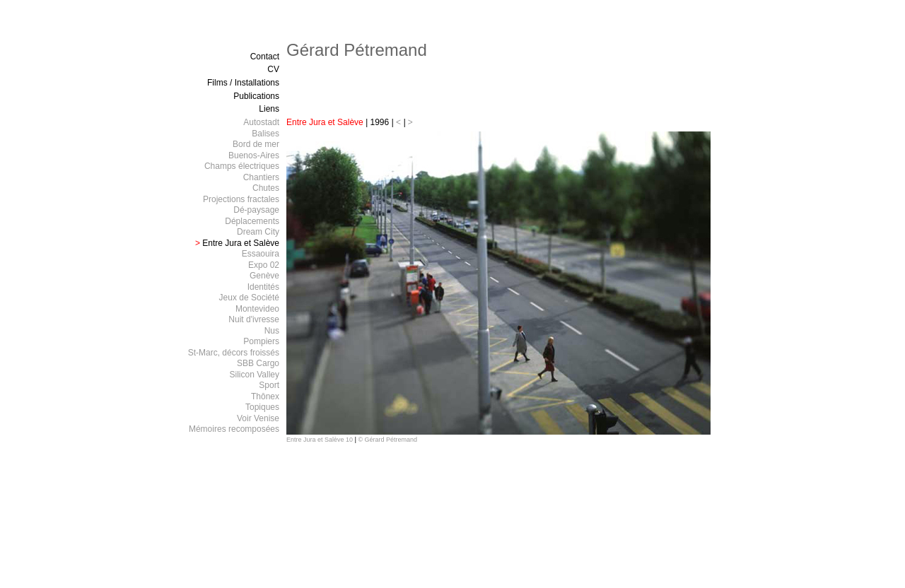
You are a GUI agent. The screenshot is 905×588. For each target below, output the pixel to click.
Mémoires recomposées (234, 429)
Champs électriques (242, 166)
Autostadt (261, 122)
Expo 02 (264, 265)
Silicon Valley (255, 375)
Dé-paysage (256, 210)
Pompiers (261, 341)
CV (273, 69)
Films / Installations (243, 83)
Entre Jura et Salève (237, 243)
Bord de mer (256, 144)
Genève (264, 276)
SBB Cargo (258, 363)
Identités (263, 287)
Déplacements (252, 221)
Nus (272, 331)
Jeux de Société (249, 298)
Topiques (262, 407)
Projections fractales (241, 199)
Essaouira (261, 254)
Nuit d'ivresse (254, 319)
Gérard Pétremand (357, 50)
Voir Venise (258, 418)
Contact (265, 57)
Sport (269, 385)
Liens (269, 109)
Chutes (266, 188)
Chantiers (261, 177)
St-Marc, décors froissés (234, 353)
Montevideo (257, 309)
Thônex (265, 396)
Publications (256, 96)
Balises (265, 134)
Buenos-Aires (254, 155)
